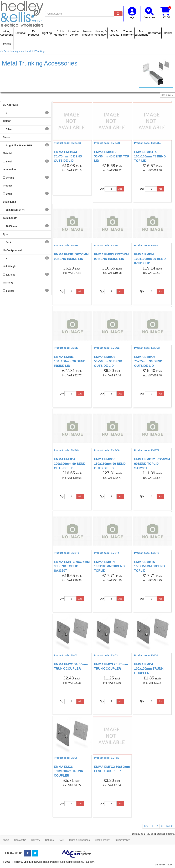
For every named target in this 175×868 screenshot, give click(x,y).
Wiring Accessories (7, 33)
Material (7, 153)
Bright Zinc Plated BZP (19, 145)
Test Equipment (141, 33)
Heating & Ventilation (101, 33)
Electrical (20, 33)
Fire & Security (114, 33)
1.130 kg (11, 275)
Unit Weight (10, 266)
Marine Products (87, 33)
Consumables (155, 33)
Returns (49, 840)
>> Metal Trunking (35, 51)
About (6, 840)
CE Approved (11, 105)
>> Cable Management (13, 51)
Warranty (8, 283)
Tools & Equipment (128, 33)
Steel (9, 162)
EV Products (34, 33)
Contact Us (20, 840)
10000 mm (12, 226)
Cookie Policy (102, 840)
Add (120, 189)
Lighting (47, 33)
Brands (7, 44)
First (146, 826)
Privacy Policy (122, 840)
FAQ (61, 840)
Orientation (9, 169)
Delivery (36, 840)
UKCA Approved (12, 250)
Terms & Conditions (79, 840)
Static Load (9, 202)
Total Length (10, 218)
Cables (168, 33)
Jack (9, 242)
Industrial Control (74, 33)
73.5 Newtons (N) (16, 210)
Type (6, 234)
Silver (9, 129)
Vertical (10, 178)
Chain (9, 194)
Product (7, 186)
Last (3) (170, 826)
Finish (6, 137)
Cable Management (61, 33)
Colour (7, 121)
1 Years (10, 291)
